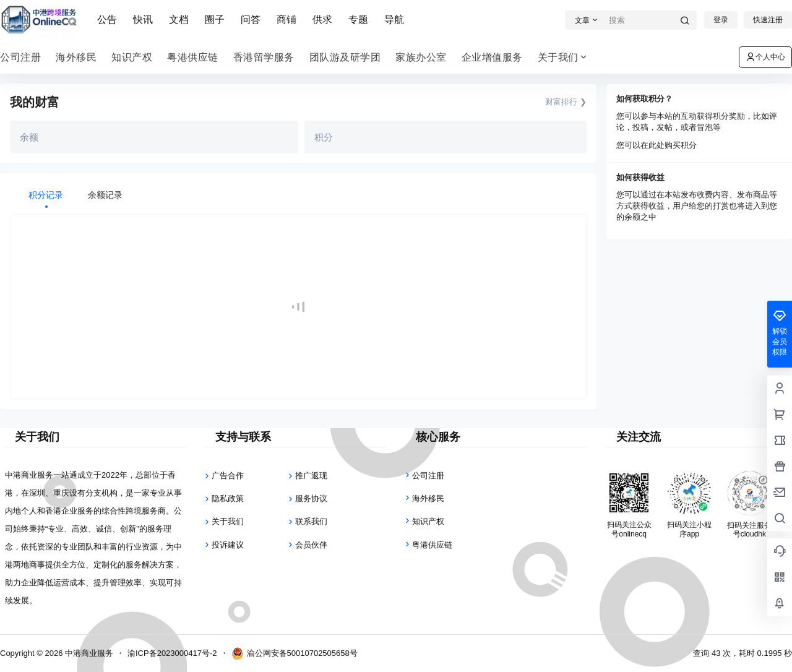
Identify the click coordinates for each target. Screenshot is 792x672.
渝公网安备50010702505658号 (295, 653)
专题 (358, 19)
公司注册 (428, 476)
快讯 (143, 19)
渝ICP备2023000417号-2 (172, 653)
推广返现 (311, 476)
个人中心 (765, 57)
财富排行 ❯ (566, 102)
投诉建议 (228, 545)
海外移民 (428, 498)
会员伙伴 (311, 545)
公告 (107, 19)
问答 (251, 19)
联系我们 (311, 521)
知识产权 (428, 521)
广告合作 (228, 476)
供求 (322, 19)
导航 (394, 19)
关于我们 (563, 57)
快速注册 (768, 20)
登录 (721, 20)
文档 (179, 19)
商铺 (286, 19)
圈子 (215, 19)
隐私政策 (228, 498)
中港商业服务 (88, 653)
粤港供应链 (432, 545)
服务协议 (311, 498)
